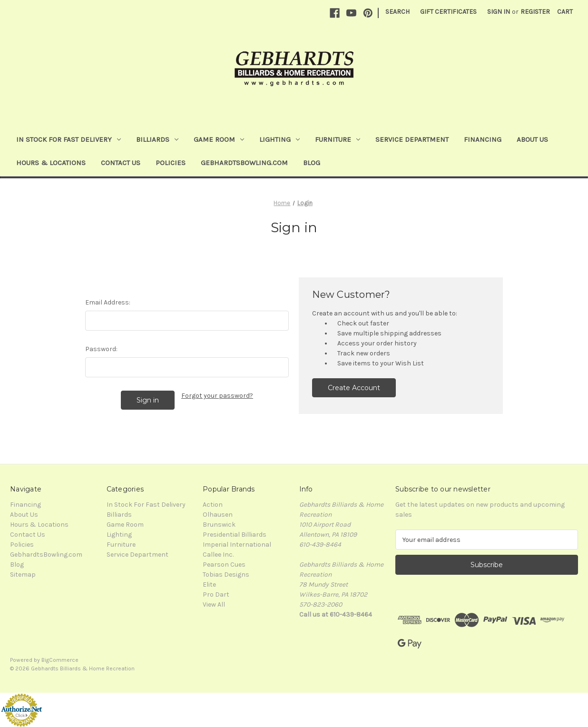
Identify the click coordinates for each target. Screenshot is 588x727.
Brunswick (219, 525)
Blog (312, 163)
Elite (209, 585)
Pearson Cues (224, 565)
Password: (101, 349)
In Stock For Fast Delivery (69, 139)
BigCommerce (60, 660)
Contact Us (121, 163)
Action (213, 505)
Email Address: (108, 302)
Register (535, 12)
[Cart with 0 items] (565, 12)
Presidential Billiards (235, 535)
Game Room (219, 139)
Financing (483, 139)
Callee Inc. (218, 555)
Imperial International (237, 545)
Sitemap (23, 575)
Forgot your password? (217, 396)
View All (214, 604)
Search (397, 12)
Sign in (499, 12)
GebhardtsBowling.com (244, 163)
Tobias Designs (226, 575)
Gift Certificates (448, 12)
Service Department (412, 139)
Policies (171, 163)
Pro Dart (216, 594)
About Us (532, 139)
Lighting (279, 139)
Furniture (338, 139)
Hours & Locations (51, 163)
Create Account (354, 388)
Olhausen (218, 515)
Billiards (157, 139)
